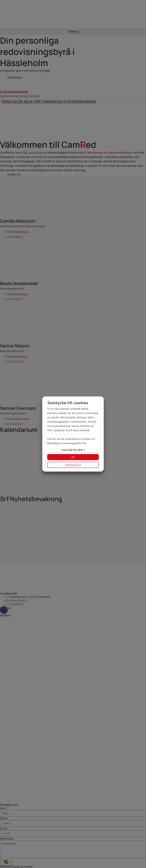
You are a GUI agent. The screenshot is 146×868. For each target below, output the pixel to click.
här (84, 443)
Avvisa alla (73, 465)
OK (73, 457)
